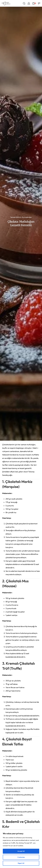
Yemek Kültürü (16, 217)
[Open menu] (39, 3)
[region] (21, 849)
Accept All (21, 851)
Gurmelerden (27, 217)
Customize (21, 857)
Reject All (21, 863)
